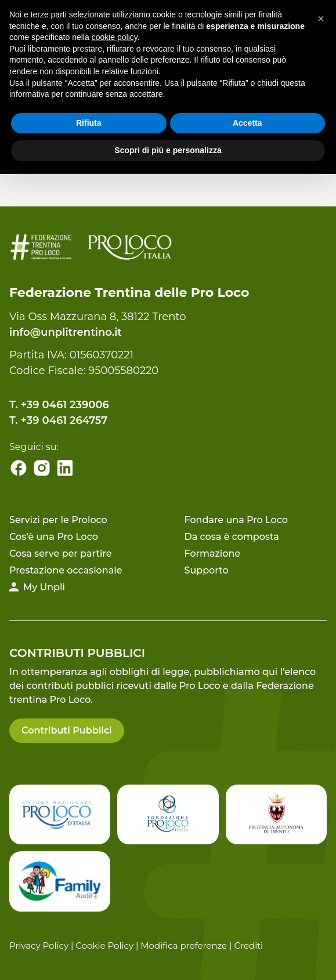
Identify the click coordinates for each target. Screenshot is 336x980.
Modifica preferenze (184, 945)
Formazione (213, 553)
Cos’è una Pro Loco (54, 537)
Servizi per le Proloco (58, 520)
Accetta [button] (248, 123)
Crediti (248, 945)
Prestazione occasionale (66, 570)
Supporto (207, 570)
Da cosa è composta (232, 537)
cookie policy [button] (115, 37)
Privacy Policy (39, 945)
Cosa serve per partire (61, 553)
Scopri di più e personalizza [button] (168, 150)
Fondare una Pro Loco (236, 520)
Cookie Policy (104, 945)
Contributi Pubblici (67, 730)
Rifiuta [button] (89, 123)
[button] (321, 19)
